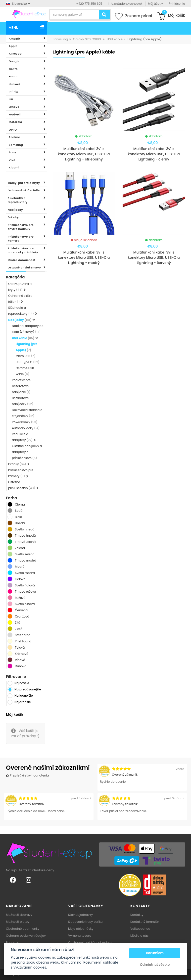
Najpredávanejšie (28, 689)
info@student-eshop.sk (125, 4)
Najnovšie (22, 683)
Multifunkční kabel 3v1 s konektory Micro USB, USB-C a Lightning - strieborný (84, 154)
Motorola (15, 122)
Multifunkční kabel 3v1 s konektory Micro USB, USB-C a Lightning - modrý (84, 258)
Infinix (13, 92)
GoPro (13, 69)
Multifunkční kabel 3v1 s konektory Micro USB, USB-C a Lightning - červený (154, 258)
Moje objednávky (81, 929)
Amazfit (15, 39)
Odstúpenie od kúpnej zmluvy (90, 943)
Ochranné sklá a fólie (24, 190)
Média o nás (139, 936)
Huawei (14, 84)
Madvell (15, 114)
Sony (12, 152)
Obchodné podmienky (23, 929)
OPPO (13, 130)
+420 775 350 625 (89, 4)
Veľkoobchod (140, 929)
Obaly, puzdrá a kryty (24, 183)
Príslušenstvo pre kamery (21, 239)
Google (14, 61)
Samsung (16, 145)
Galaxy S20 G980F (87, 39)
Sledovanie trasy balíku (85, 922)
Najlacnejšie (24, 696)
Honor (13, 76)
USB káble (115, 39)
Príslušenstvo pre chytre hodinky (21, 227)
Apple (13, 46)
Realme (14, 137)
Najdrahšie (23, 702)
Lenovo (14, 107)
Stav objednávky (80, 915)
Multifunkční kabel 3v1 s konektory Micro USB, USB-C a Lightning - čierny (154, 154)
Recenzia (13, 943)
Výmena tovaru (80, 936)
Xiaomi (14, 167)
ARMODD (15, 54)
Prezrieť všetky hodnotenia (27, 775)
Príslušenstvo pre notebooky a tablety (23, 250)
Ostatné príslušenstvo (24, 267)
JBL (11, 99)
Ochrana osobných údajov (26, 936)
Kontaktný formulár (145, 922)
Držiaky (13, 217)
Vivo (12, 160)
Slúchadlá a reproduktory (18, 200)
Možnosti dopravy (19, 915)
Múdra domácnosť (22, 260)
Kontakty (137, 915)
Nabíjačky (15, 210)
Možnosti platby (18, 922)
